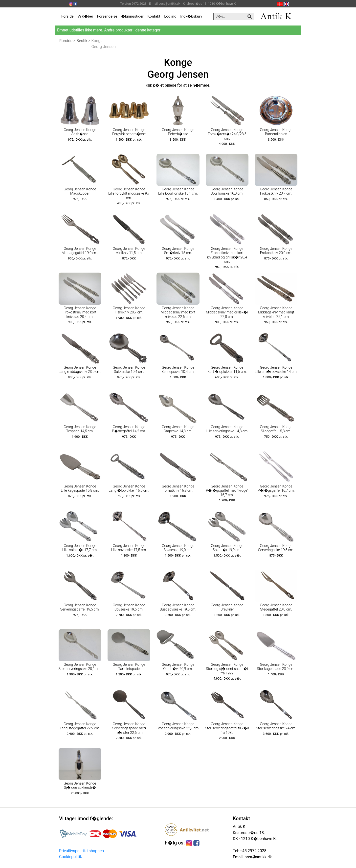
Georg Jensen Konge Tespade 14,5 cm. (80, 429)
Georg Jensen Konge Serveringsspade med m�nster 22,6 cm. (129, 728)
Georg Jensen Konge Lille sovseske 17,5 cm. (129, 548)
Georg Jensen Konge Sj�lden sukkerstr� (80, 786)
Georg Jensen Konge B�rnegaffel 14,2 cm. (129, 429)
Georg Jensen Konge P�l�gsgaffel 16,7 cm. (276, 488)
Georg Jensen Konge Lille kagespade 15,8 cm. (80, 488)
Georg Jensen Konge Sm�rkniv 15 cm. (178, 251)
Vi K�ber (85, 16)
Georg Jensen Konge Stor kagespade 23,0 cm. (276, 667)
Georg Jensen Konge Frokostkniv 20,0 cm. (276, 251)
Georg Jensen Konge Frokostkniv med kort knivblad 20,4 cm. (80, 312)
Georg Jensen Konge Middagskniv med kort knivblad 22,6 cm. (178, 312)
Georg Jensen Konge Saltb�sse (80, 132)
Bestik (82, 41)
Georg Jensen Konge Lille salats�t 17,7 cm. (80, 548)
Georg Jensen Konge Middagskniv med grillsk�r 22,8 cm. (227, 312)
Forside (67, 16)
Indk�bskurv (191, 16)
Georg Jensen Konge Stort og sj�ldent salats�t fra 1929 (227, 669)
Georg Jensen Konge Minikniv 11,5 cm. (129, 251)
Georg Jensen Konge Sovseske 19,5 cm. (129, 607)
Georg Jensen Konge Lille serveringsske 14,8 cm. (227, 429)
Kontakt (154, 16)
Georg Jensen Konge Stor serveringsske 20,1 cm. (80, 667)
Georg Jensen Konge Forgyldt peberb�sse (129, 132)
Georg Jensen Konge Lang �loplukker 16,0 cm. (129, 488)
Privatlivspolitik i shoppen (81, 851)
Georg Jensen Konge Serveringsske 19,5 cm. (276, 548)
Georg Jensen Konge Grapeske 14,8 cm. (178, 429)
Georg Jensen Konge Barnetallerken (276, 132)
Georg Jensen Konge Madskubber (80, 191)
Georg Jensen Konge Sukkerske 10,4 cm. (129, 370)
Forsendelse (107, 16)
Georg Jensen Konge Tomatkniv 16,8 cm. (178, 488)
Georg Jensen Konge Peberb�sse (178, 132)
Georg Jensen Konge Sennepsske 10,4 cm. (178, 370)
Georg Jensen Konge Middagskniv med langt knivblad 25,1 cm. (276, 312)
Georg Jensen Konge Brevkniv (227, 607)
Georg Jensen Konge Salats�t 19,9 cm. (227, 548)
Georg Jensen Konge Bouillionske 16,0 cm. (227, 191)
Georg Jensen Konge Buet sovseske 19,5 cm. (178, 607)
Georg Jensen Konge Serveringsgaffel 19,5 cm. (80, 607)
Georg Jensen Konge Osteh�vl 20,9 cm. (178, 667)
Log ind (170, 16)
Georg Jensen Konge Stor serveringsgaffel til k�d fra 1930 (227, 728)
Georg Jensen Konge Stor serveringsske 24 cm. (276, 726)
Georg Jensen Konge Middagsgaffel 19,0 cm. (80, 251)
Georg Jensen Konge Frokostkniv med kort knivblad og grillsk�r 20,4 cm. (227, 255)
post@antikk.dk (258, 857)
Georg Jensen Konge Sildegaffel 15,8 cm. (276, 429)
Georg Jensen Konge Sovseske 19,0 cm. (178, 548)
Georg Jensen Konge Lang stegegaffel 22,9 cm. (80, 726)
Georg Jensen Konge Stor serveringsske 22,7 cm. (178, 726)
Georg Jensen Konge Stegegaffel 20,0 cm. (276, 607)
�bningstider (132, 16)
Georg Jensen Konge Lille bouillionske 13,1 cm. (178, 191)
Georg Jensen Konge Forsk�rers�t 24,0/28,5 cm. (227, 134)
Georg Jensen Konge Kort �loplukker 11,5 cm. (227, 370)
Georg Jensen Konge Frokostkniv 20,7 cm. (276, 191)
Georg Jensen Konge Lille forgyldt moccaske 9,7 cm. (129, 194)
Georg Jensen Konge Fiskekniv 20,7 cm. (129, 310)
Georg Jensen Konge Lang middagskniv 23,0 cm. (80, 370)
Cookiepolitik (70, 857)
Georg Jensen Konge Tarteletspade (129, 667)
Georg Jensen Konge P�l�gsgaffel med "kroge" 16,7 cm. (227, 491)
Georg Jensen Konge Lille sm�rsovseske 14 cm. (276, 370)
